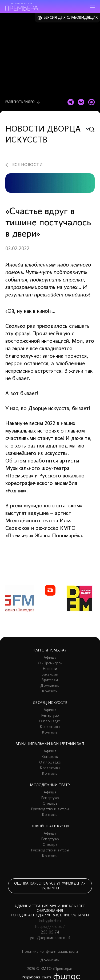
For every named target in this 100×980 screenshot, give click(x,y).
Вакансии (50, 675)
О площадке (50, 721)
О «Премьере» (50, 663)
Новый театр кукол (50, 826)
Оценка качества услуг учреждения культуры (50, 886)
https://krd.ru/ (50, 927)
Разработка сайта (37, 977)
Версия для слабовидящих (71, 18)
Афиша (50, 658)
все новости (27, 165)
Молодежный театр (50, 785)
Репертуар (50, 716)
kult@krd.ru (50, 921)
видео (20, 102)
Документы (50, 686)
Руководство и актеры (50, 809)
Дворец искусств (50, 703)
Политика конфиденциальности (50, 952)
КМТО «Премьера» (50, 651)
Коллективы (50, 727)
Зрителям (50, 680)
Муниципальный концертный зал (50, 744)
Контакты (50, 691)
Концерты (50, 757)
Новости (50, 669)
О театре (50, 804)
